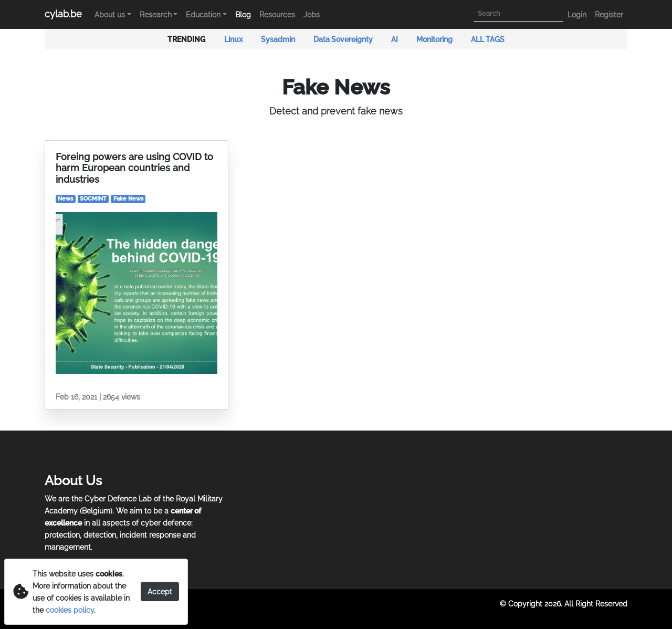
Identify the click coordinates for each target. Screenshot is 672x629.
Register (609, 14)
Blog (243, 14)
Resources (277, 14)
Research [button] (156, 14)
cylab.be (63, 14)
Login (577, 14)
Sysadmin (279, 39)
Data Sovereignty (344, 39)
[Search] (518, 14)
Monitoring (435, 39)
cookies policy (70, 610)
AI (395, 39)
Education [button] (203, 14)
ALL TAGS (488, 39)
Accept (160, 591)
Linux (234, 39)
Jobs (312, 14)
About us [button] (110, 14)
